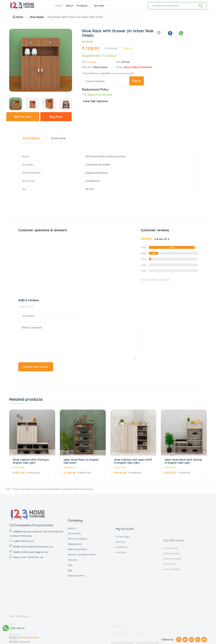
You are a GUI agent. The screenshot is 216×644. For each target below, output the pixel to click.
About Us (72, 572)
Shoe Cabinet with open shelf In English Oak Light (133, 461)
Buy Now (56, 117)
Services (100, 6)
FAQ (70, 609)
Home (59, 6)
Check (137, 81)
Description (31, 138)
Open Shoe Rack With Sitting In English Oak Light (183, 461)
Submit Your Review (36, 367)
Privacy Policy (74, 578)
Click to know (100, 67)
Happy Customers (77, 620)
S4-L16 (126, 62)
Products (84, 6)
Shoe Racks (37, 17)
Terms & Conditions (78, 583)
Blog (70, 615)
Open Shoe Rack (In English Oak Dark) (81, 461)
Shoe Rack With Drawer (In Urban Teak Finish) (76, 17)
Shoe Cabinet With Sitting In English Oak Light (31, 461)
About (69, 6)
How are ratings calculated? (155, 280)
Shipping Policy (75, 588)
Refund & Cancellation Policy (82, 599)
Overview (58, 138)
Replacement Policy (95, 89)
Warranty (72, 604)
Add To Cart (23, 117)
